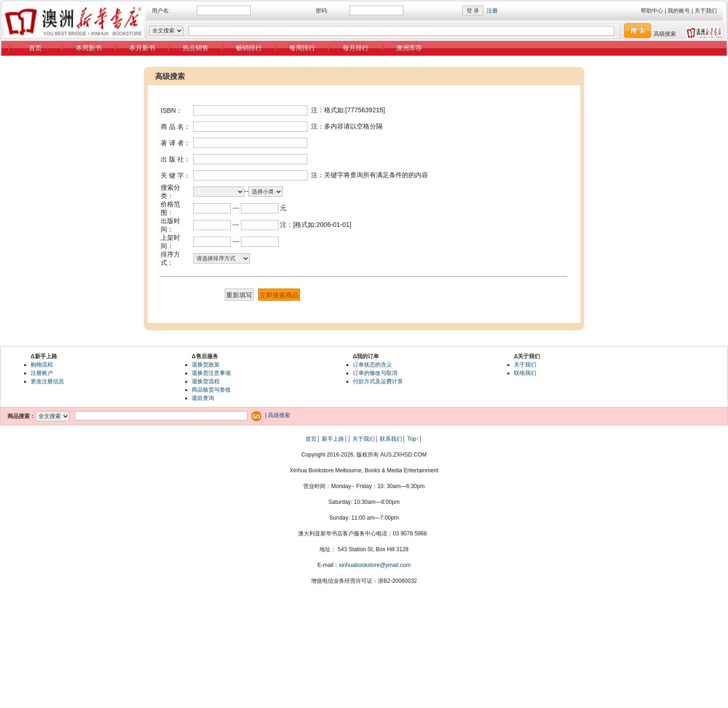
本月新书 (142, 48)
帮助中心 (652, 11)
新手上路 (333, 439)
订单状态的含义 (372, 365)
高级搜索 (665, 34)
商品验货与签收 (211, 390)
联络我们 (525, 373)
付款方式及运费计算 (378, 381)
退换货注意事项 (211, 373)
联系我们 (391, 439)
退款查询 (203, 398)
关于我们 (706, 11)
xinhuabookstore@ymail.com (375, 565)
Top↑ (413, 439)
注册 (492, 11)
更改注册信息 (47, 381)
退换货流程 (206, 381)
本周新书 (89, 48)
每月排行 (356, 48)
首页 (35, 48)
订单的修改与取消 (375, 373)
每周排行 (302, 48)
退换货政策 (206, 365)
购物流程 (42, 365)
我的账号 (679, 11)
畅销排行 (249, 48)
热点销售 (195, 48)
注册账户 (42, 373)
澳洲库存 (409, 48)
